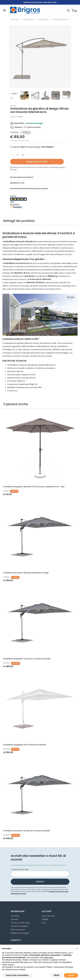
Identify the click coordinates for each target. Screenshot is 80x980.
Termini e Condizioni (19, 926)
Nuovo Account (48, 916)
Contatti (14, 919)
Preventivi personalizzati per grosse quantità (29, 188)
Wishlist (45, 919)
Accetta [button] (71, 975)
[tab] (40, 177)
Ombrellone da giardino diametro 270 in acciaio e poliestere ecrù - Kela (34, 487)
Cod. (12, 117)
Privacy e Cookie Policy (20, 923)
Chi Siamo (15, 916)
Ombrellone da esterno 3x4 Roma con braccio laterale (26, 831)
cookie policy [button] (48, 957)
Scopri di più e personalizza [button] (17, 975)
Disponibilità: (19, 123)
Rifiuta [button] (57, 975)
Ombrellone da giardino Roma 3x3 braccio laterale (24, 745)
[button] (68, 10)
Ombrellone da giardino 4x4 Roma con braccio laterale (27, 659)
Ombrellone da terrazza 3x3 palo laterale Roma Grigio (26, 573)
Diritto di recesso (18, 930)
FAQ (44, 923)
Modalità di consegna (20, 933)
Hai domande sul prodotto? (22, 177)
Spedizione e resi (17, 183)
